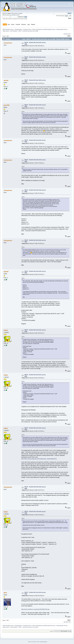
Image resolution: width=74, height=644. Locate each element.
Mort (5, 593)
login (16, 13)
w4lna (6, 330)
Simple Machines (44, 642)
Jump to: (52, 631)
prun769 (6, 105)
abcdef (6, 80)
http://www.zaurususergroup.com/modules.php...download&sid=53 (39, 459)
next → (70, 34)
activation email (15, 15)
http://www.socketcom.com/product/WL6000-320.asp (35, 609)
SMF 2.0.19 (31, 642)
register (21, 13)
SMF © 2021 (37, 642)
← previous (65, 34)
